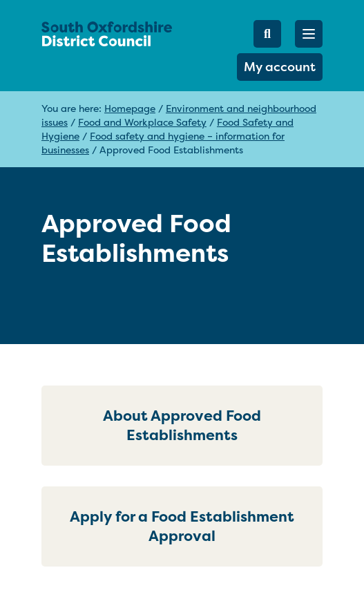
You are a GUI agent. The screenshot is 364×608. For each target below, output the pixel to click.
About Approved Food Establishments (182, 425)
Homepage (130, 108)
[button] (309, 34)
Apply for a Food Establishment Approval (182, 526)
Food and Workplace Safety (142, 122)
